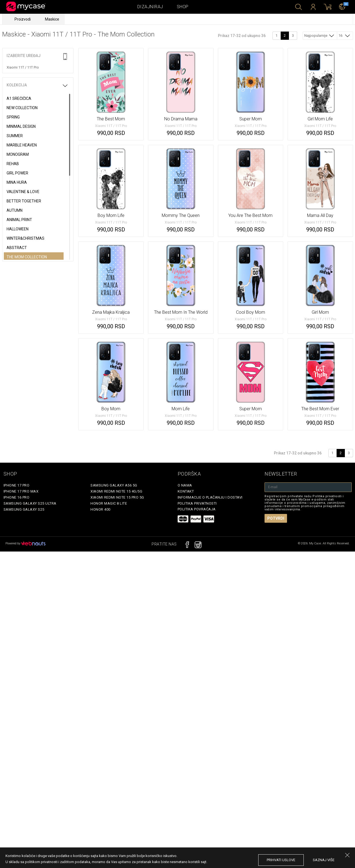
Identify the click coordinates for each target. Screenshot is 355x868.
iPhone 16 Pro (17, 497)
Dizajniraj (150, 7)
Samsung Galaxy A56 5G (114, 485)
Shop (183, 7)
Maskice (52, 19)
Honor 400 (100, 509)
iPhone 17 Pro (17, 485)
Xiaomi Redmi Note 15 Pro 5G (117, 497)
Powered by (25, 543)
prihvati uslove (281, 860)
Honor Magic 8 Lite (109, 503)
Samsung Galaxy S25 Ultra (30, 503)
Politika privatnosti (197, 503)
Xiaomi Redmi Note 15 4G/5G (116, 491)
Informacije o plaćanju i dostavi (210, 497)
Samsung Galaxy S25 (24, 509)
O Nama (185, 485)
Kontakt (186, 491)
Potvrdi (276, 518)
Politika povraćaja (197, 509)
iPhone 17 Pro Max (21, 491)
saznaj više (324, 860)
